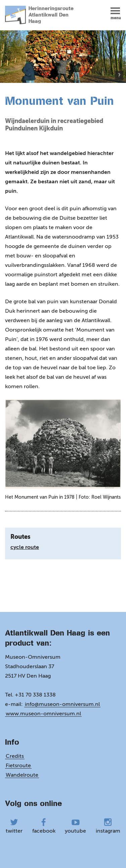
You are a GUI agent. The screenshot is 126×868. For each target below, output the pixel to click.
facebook (44, 826)
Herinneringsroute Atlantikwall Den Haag (39, 15)
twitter (14, 826)
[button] (116, 13)
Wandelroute (22, 775)
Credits (15, 756)
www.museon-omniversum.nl (43, 714)
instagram (108, 826)
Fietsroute (18, 765)
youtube (75, 826)
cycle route (25, 547)
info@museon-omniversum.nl (62, 704)
